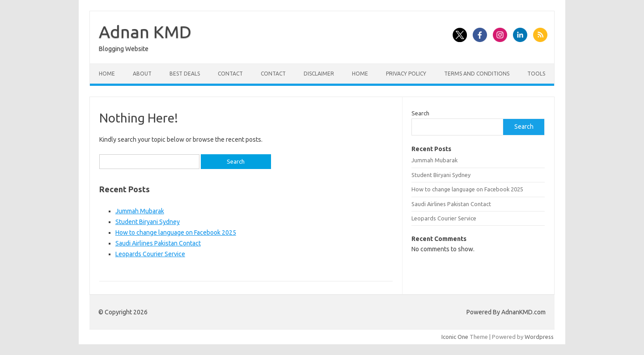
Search (420, 113)
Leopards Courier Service (150, 254)
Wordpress (539, 337)
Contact (230, 74)
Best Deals (185, 74)
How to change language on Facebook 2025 (176, 232)
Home (107, 74)
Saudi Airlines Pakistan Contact (158, 243)
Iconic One (455, 337)
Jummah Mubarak (140, 211)
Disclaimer (319, 74)
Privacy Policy (406, 74)
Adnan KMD (145, 32)
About (142, 74)
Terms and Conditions (477, 74)
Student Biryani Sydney (148, 222)
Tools (536, 74)
